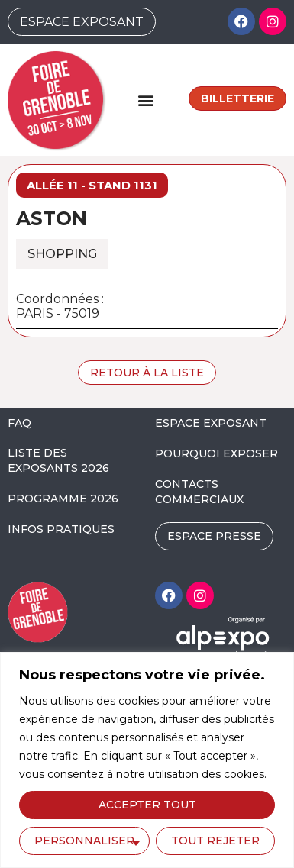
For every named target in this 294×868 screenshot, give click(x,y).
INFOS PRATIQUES (61, 529)
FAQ (19, 423)
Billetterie (237, 98)
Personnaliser (84, 841)
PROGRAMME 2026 (63, 499)
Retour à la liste (147, 373)
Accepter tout (147, 805)
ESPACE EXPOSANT (211, 423)
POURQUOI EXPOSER (216, 453)
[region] (147, 760)
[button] (146, 100)
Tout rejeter (215, 841)
